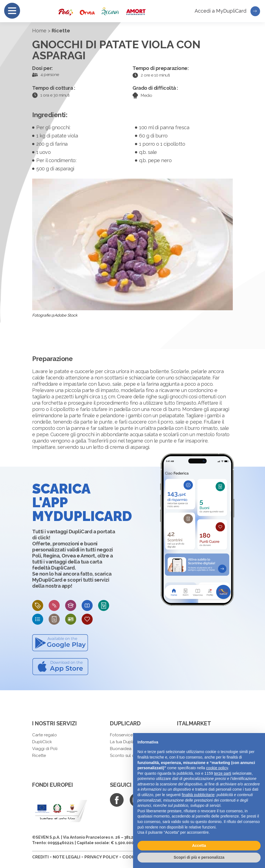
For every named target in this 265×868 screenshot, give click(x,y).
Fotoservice (121, 735)
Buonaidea (121, 749)
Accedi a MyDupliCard (227, 11)
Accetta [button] (199, 846)
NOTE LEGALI (67, 857)
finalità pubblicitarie (198, 795)
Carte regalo (45, 735)
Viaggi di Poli (45, 749)
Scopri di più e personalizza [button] (199, 857)
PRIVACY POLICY (101, 857)
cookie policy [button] (217, 768)
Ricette (39, 756)
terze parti (223, 773)
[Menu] (12, 11)
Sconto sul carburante (132, 756)
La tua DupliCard (126, 742)
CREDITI (40, 857)
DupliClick (42, 742)
